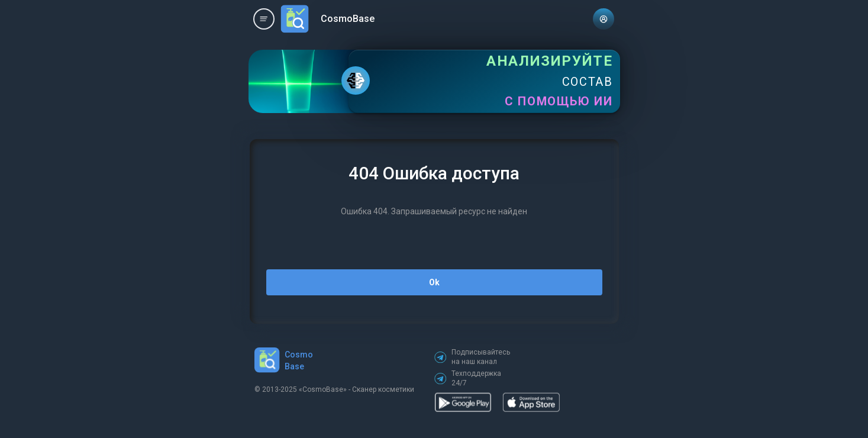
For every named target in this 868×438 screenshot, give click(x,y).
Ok (434, 282)
